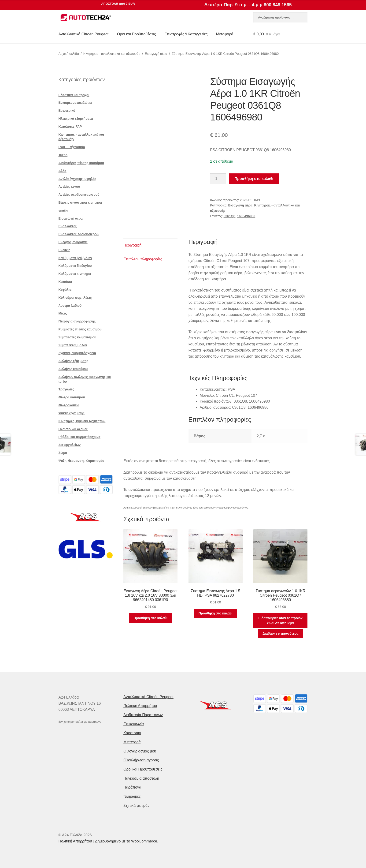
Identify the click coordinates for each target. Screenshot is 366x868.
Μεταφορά (225, 34)
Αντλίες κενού (69, 187)
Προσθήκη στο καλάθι (254, 179)
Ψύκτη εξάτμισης (72, 413)
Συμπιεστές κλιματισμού (77, 337)
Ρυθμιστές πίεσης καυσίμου (80, 329)
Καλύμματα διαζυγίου (75, 266)
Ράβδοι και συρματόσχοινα (79, 437)
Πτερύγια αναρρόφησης (77, 321)
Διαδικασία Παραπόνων (143, 715)
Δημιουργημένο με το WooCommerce (126, 841)
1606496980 (246, 216)
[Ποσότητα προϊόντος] (218, 179)
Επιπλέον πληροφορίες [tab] (143, 259)
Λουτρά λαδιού (70, 306)
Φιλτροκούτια (69, 405)
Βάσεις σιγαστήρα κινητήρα (80, 202)
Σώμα (63, 453)
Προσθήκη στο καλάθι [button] (150, 618)
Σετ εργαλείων (70, 445)
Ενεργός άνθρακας (73, 242)
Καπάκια (65, 282)
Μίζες (63, 313)
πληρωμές (132, 796)
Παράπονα (132, 787)
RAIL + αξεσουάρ (72, 147)
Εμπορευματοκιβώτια (75, 103)
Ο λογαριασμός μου (140, 751)
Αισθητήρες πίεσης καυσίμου (81, 163)
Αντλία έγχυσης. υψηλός (78, 179)
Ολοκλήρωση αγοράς (141, 760)
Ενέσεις (65, 250)
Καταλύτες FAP (70, 127)
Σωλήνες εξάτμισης (74, 361)
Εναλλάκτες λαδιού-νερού (79, 234)
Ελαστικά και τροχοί (74, 95)
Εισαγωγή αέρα (156, 54)
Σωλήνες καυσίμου (73, 369)
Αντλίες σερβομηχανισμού (79, 195)
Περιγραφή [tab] (132, 245)
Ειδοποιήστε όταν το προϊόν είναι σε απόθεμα (281, 621)
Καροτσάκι (132, 733)
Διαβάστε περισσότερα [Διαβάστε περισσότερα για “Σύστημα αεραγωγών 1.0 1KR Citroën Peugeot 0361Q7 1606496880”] (280, 633)
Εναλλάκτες (68, 226)
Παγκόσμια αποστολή (141, 778)
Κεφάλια (65, 290)
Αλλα (63, 171)
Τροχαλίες (66, 389)
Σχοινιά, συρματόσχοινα (77, 353)
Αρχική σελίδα (69, 54)
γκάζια (63, 210)
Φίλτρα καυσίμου (72, 397)
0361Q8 (229, 216)
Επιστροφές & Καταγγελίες (186, 34)
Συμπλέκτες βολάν (73, 345)
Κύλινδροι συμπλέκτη (75, 298)
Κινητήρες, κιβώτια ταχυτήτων (82, 421)
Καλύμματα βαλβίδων (75, 258)
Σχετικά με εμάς (136, 806)
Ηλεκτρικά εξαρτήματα (76, 119)
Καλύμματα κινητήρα (75, 274)
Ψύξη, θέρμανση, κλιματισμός (81, 461)
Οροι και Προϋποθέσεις (137, 34)
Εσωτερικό (67, 111)
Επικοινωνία (134, 724)
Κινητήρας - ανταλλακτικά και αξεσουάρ (112, 54)
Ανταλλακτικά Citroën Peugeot (84, 34)
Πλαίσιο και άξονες (73, 429)
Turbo (63, 155)
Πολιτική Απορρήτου (140, 706)
